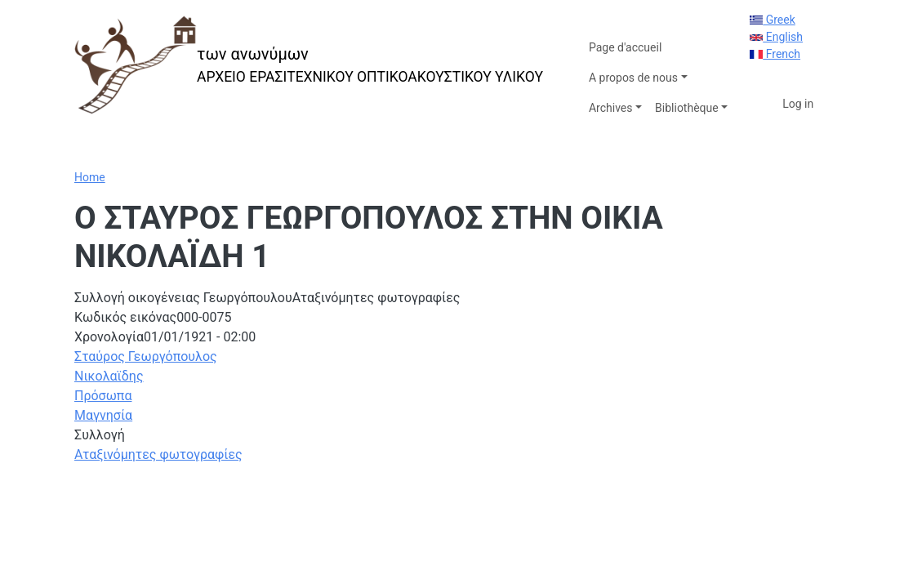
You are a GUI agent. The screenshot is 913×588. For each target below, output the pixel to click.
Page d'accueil (625, 47)
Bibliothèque (687, 108)
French (775, 54)
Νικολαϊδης (109, 376)
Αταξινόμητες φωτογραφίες (158, 454)
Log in (798, 104)
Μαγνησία (103, 415)
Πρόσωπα (103, 396)
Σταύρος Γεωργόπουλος (146, 356)
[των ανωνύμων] (309, 65)
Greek (773, 20)
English (776, 37)
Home (90, 177)
